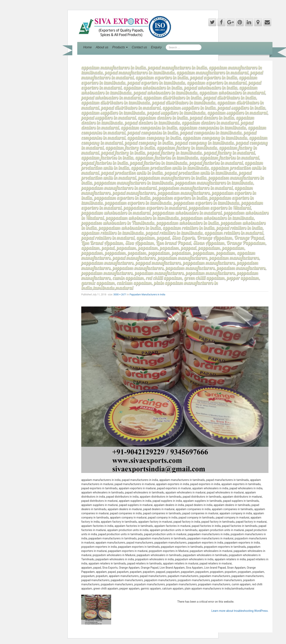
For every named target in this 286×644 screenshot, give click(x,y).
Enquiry (156, 47)
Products (120, 47)
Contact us (139, 47)
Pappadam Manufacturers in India (147, 295)
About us (102, 47)
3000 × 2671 (120, 295)
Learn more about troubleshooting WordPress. (240, 611)
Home (88, 47)
